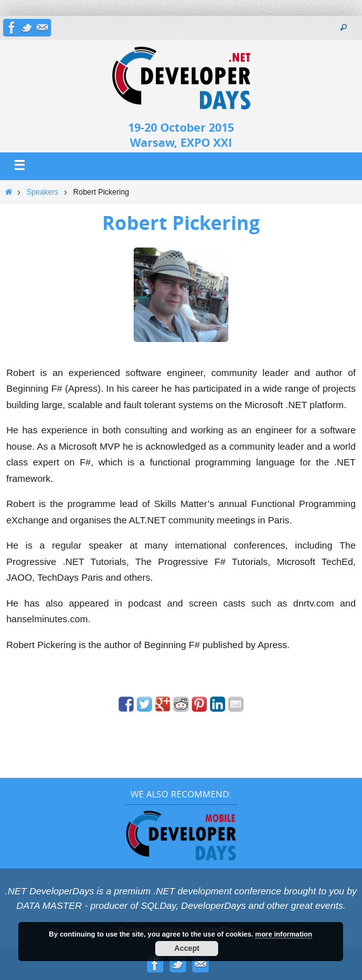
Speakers (43, 192)
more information (284, 934)
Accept (187, 949)
